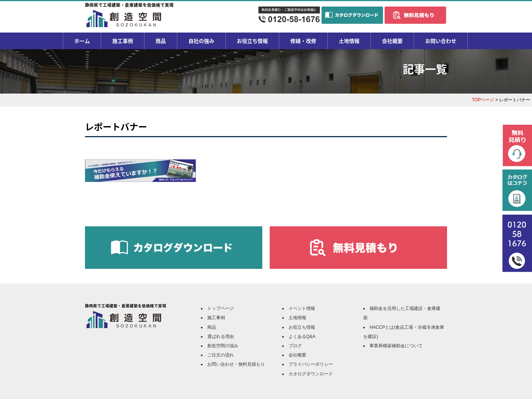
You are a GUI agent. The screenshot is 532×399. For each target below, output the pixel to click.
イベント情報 (302, 308)
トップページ (221, 308)
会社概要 (392, 41)
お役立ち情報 (252, 41)
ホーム (82, 41)
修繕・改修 (303, 41)
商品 (161, 41)
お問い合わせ (441, 41)
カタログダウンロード (311, 374)
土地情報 (349, 41)
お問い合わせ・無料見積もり (236, 364)
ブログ (295, 346)
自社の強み (201, 41)
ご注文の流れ (221, 355)
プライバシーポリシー (311, 364)
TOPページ (483, 100)
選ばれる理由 (221, 337)
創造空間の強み (223, 346)
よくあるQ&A (302, 337)
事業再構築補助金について (396, 346)
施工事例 (123, 41)
